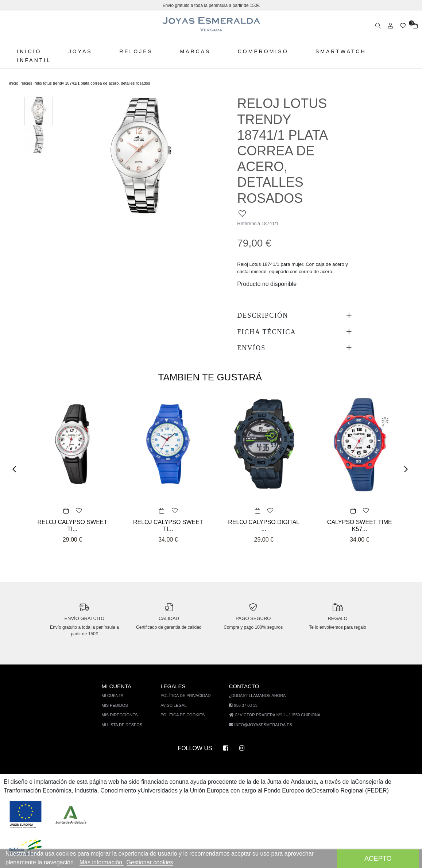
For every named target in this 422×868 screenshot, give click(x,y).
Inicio (29, 51)
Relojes (134, 51)
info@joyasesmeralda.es (263, 708)
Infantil (34, 60)
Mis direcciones (124, 699)
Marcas (192, 51)
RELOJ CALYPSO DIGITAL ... (264, 506)
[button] (17, 454)
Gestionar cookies (154, 862)
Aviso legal (177, 689)
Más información (105, 862)
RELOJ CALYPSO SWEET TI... (72, 510)
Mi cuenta (118, 680)
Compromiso (258, 51)
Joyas (79, 51)
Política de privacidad (188, 680)
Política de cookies (185, 699)
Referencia (249, 208)
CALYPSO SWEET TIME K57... (360, 510)
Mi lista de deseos (126, 708)
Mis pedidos (119, 689)
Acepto (378, 858)
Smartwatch (335, 51)
